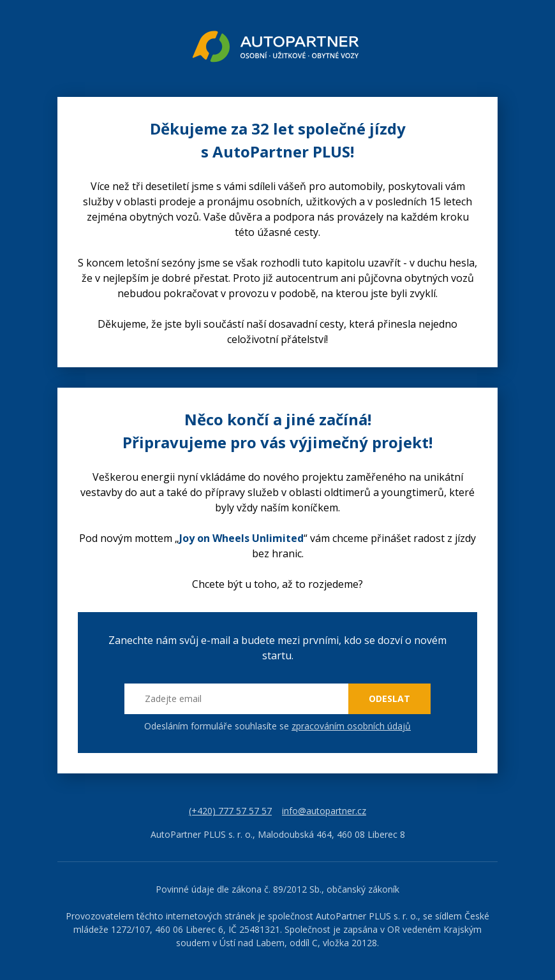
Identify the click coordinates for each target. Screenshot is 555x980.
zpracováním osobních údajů (351, 726)
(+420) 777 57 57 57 (230, 811)
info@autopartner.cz (324, 811)
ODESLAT (389, 698)
